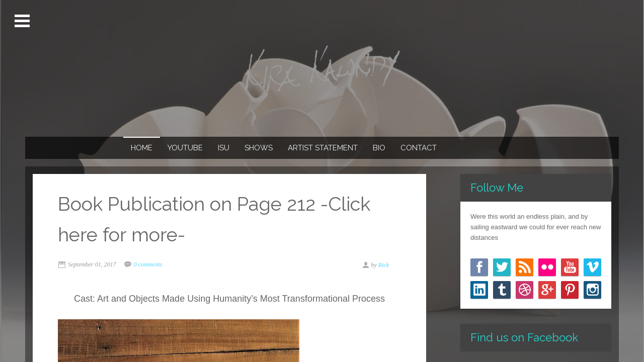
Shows (259, 148)
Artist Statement (323, 148)
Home (142, 148)
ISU (224, 148)
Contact (419, 148)
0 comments (148, 264)
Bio (379, 148)
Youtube (185, 148)
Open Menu (23, 21)
